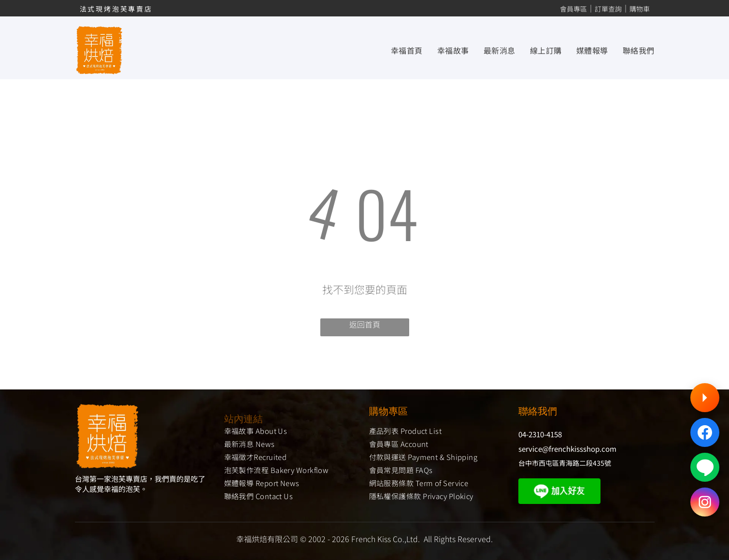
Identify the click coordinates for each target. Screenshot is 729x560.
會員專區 (573, 9)
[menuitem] (400, 50)
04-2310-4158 (540, 434)
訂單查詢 (608, 9)
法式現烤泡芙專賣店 (116, 9)
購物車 (640, 9)
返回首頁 (365, 324)
